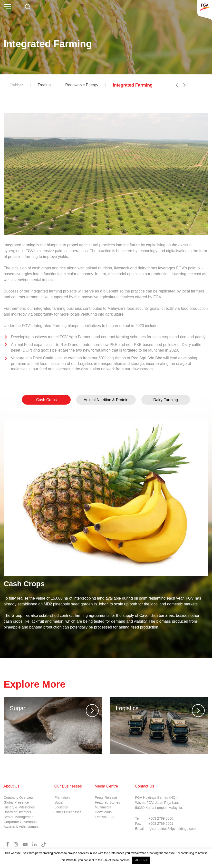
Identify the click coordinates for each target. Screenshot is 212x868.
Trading (44, 85)
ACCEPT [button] (141, 860)
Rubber (17, 85)
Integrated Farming (133, 85)
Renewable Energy (82, 85)
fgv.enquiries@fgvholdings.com (172, 829)
